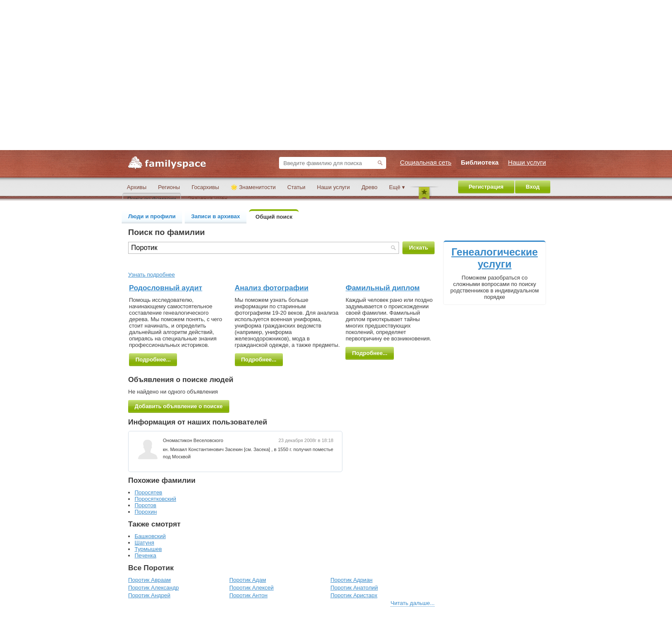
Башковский (150, 536)
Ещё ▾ (397, 187)
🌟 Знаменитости (253, 187)
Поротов (145, 505)
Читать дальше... (412, 603)
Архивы (137, 187)
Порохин (146, 512)
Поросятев (148, 492)
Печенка (145, 555)
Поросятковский (155, 499)
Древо (369, 187)
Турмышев (148, 549)
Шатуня (144, 543)
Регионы (169, 187)
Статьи (296, 187)
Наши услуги (334, 187)
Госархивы (205, 187)
